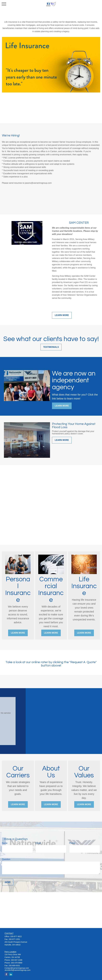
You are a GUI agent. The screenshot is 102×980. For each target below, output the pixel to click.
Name (5, 843)
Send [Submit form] (8, 882)
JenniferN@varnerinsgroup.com (18, 970)
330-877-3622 (16, 936)
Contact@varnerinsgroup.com (17, 968)
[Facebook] (6, 974)
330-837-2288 (17, 960)
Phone (72, 843)
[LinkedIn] (11, 974)
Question (6, 859)
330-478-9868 (17, 963)
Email (38, 843)
